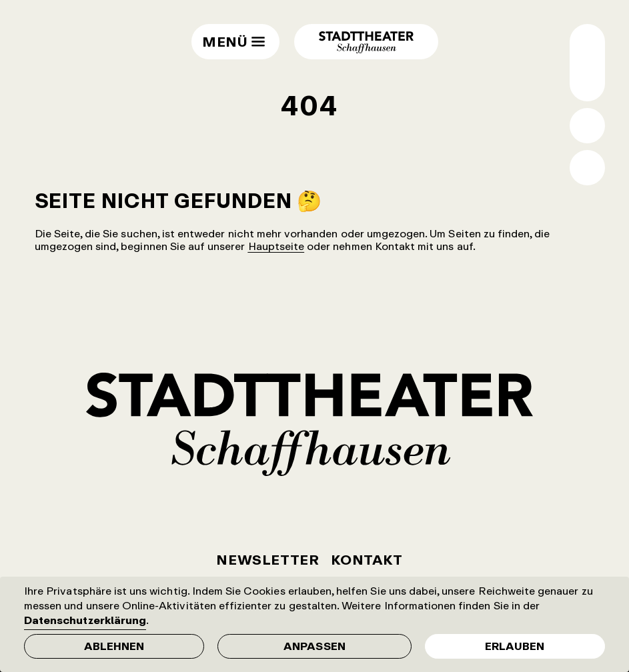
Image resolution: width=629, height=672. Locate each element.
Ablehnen (114, 646)
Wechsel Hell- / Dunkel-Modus (587, 80)
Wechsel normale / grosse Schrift (587, 45)
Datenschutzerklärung (85, 620)
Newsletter (267, 560)
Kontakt (367, 560)
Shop (587, 168)
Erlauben (515, 646)
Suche (587, 126)
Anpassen (314, 646)
